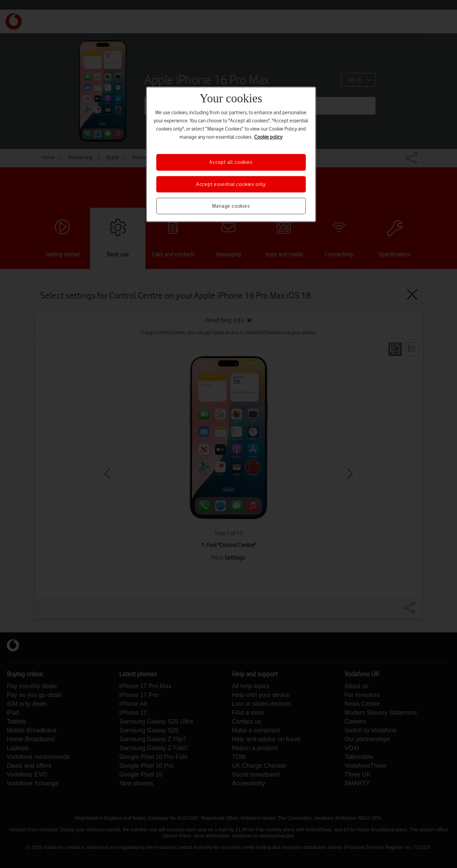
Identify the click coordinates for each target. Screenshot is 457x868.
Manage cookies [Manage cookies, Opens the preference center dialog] (231, 206)
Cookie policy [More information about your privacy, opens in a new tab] (268, 137)
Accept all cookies (231, 162)
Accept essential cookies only (231, 184)
